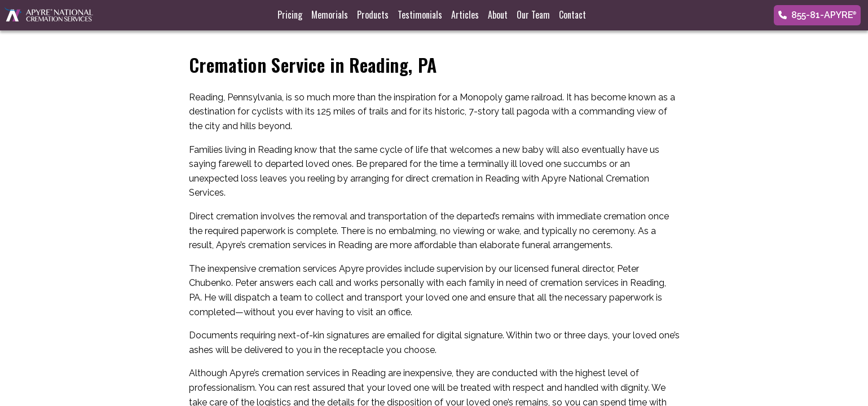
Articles (465, 15)
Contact (572, 15)
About (498, 15)
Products (373, 15)
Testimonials (420, 15)
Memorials (330, 15)
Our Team (533, 15)
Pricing (290, 15)
